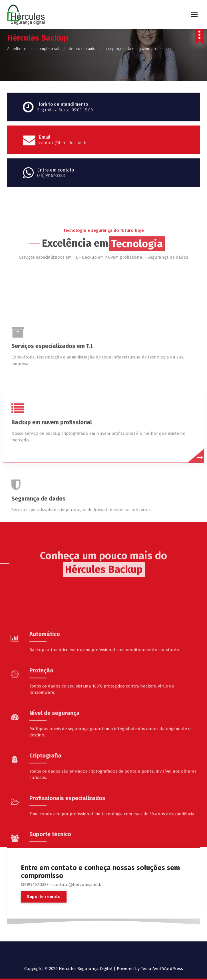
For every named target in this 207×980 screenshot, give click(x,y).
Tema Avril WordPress (162, 969)
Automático (45, 731)
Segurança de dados (39, 592)
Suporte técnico (50, 931)
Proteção (41, 767)
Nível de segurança (55, 810)
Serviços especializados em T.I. (53, 440)
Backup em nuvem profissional (52, 516)
